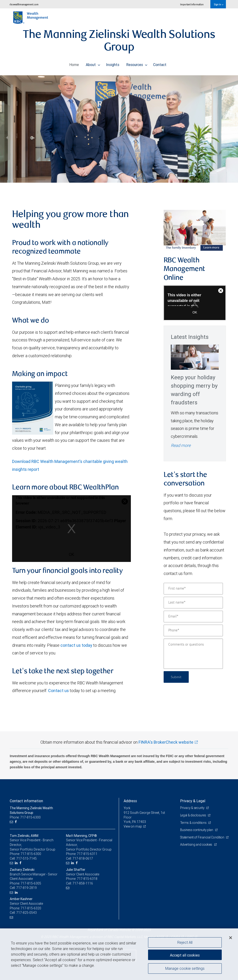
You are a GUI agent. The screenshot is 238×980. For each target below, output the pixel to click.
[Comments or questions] (193, 654)
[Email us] (12, 822)
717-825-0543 (26, 913)
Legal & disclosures (194, 815)
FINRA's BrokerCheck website (166, 742)
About (93, 63)
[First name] (193, 589)
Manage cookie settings (185, 969)
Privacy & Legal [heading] (193, 801)
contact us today (76, 645)
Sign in (219, 4)
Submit (177, 677)
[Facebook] (16, 822)
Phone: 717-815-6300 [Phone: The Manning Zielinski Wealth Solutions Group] (25, 817)
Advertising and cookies (197, 849)
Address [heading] (130, 801)
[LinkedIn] (17, 863)
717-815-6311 (87, 854)
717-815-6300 (31, 854)
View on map (133, 826)
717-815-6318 (87, 879)
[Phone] (193, 630)
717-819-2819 (26, 888)
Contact (160, 63)
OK (71, 554)
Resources (137, 63)
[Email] (193, 617)
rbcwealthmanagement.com (24, 4)
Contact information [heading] (26, 801)
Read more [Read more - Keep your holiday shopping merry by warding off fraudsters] (181, 445)
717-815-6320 (31, 908)
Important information (192, 4)
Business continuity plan (197, 830)
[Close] (231, 938)
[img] (119, 122)
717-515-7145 (26, 858)
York (127, 808)
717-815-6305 (31, 883)
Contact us (58, 691)
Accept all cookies (185, 954)
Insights (113, 63)
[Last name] (193, 603)
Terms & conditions (194, 823)
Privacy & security (193, 808)
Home (74, 63)
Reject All (185, 942)
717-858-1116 (83, 883)
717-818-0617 (83, 858)
